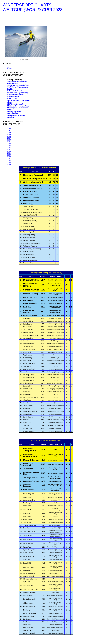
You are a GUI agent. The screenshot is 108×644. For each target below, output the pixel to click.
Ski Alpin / (16, 104)
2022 (9, 129)
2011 (9, 149)
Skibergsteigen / (14, 112)
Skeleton (10, 102)
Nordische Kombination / (16, 96)
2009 (9, 153)
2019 (9, 134)
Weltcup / (15, 80)
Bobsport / (15, 91)
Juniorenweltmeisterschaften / (18, 86)
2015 (9, 142)
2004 (9, 162)
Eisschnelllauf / (18, 93)
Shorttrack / (18, 100)
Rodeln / (12, 98)
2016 (9, 140)
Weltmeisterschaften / (17, 82)
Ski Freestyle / (18, 106)
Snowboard (11, 117)
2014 (9, 144)
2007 (9, 157)
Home (9, 68)
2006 (9, 159)
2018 (9, 136)
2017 (9, 138)
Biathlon (10, 89)
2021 (9, 131)
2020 (9, 132)
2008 (9, 155)
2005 (9, 161)
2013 (9, 146)
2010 (9, 151)
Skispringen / (16, 115)
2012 (9, 147)
